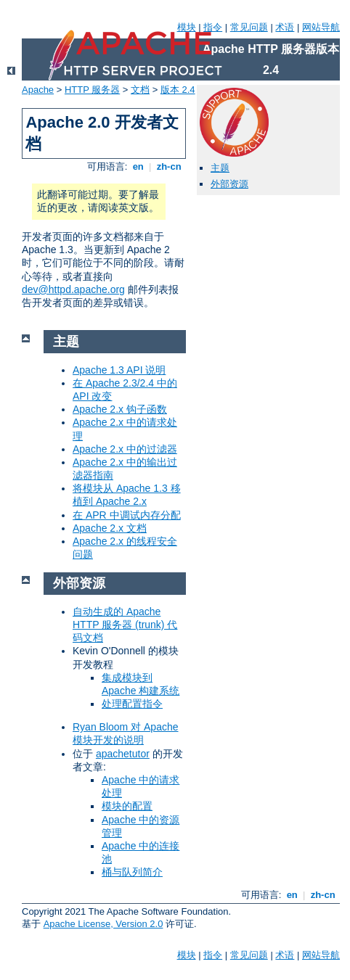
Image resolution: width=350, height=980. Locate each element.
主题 (220, 168)
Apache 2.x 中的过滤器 (125, 449)
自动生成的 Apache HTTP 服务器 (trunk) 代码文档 (125, 625)
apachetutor (123, 754)
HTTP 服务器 (92, 90)
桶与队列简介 (132, 872)
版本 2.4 (178, 90)
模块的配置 (127, 806)
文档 (140, 90)
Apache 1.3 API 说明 (119, 370)
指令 (213, 27)
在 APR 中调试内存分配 (127, 515)
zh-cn (169, 166)
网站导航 (321, 27)
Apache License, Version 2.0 (103, 924)
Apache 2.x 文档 (110, 528)
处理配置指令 (132, 704)
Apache (38, 90)
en (138, 166)
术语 (285, 27)
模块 (187, 27)
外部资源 (229, 184)
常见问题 (249, 27)
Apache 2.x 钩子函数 (120, 409)
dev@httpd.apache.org (73, 289)
